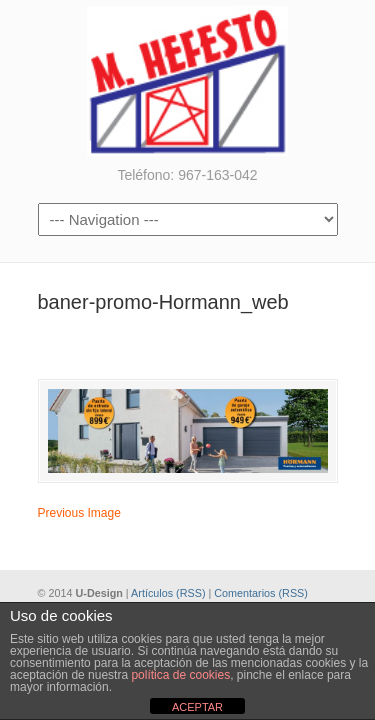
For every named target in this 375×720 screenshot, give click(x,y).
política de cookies (180, 675)
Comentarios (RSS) (261, 593)
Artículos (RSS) (168, 593)
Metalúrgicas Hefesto (188, 81)
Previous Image (79, 513)
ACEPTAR (197, 707)
